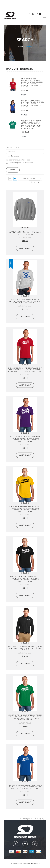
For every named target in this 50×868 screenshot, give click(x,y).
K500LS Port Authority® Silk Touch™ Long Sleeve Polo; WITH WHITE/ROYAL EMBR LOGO (25, 648)
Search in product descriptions (21, 163)
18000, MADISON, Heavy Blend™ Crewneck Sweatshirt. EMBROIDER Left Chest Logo (25, 233)
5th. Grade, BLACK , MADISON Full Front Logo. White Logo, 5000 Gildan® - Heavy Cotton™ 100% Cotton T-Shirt (25, 579)
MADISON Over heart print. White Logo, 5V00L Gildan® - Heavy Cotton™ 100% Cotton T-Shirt (33, 104)
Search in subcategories (18, 160)
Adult (22, 374)
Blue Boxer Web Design (30, 863)
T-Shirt (27, 374)
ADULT (22, 723)
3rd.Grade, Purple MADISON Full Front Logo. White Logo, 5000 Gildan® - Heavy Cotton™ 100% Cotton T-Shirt (25, 439)
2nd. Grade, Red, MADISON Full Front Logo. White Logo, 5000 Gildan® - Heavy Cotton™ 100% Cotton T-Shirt (32, 83)
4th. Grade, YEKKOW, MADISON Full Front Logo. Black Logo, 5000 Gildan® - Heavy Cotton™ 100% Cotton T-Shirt (25, 509)
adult (21, 238)
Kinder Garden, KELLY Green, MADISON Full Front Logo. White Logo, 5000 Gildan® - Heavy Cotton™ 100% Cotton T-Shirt (25, 717)
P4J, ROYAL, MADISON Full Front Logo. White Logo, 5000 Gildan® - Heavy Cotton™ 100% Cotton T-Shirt (25, 787)
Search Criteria (13, 147)
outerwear (27, 238)
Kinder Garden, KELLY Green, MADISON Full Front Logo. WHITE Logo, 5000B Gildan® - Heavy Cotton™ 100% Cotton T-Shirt (32, 124)
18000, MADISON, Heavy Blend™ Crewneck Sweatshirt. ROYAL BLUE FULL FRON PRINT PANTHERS (25, 301)
